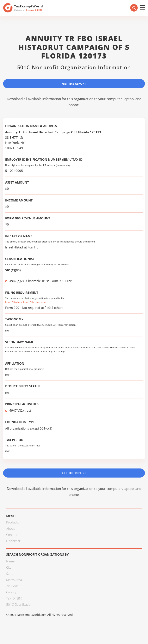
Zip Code (12, 586)
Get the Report (74, 84)
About (10, 528)
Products (13, 522)
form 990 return (14, 302)
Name (10, 561)
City (9, 567)
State (10, 574)
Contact (12, 535)
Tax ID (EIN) (14, 598)
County (11, 592)
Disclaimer (13, 541)
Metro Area (14, 580)
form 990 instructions (35, 302)
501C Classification (19, 604)
